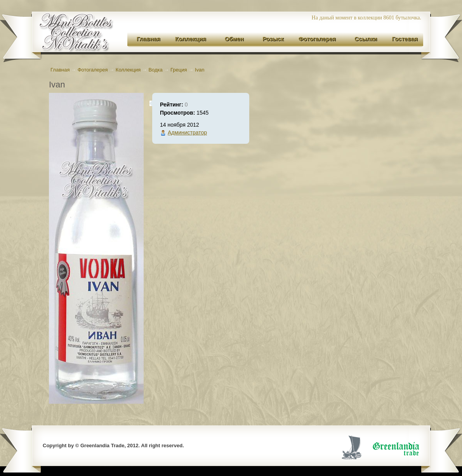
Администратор (187, 133)
